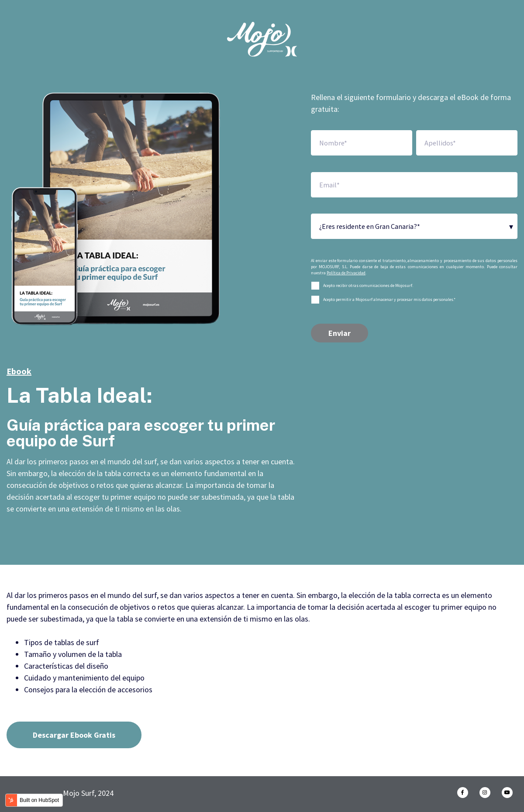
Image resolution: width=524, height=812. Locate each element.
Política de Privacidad (346, 273)
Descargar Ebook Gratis (74, 735)
